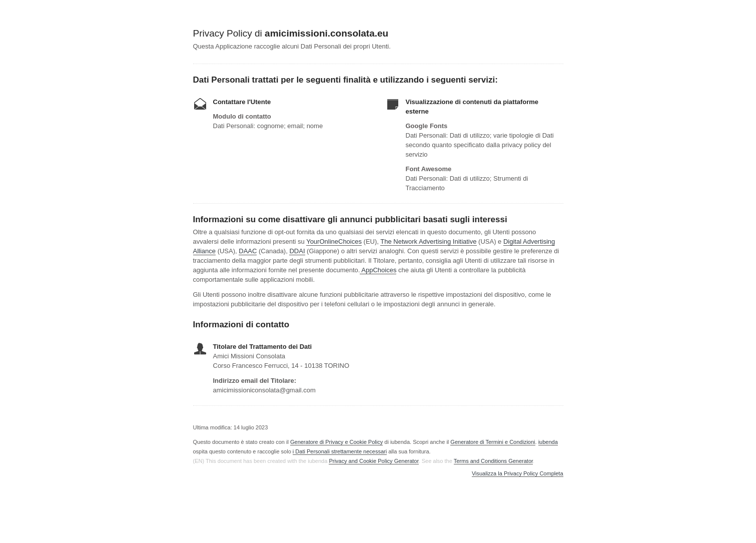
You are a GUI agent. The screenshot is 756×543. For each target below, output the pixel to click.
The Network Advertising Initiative (428, 241)
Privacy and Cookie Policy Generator (373, 461)
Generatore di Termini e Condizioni (493, 442)
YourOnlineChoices (334, 241)
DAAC (248, 251)
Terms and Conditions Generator (493, 461)
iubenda (548, 442)
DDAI (297, 251)
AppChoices (379, 270)
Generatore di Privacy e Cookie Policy (336, 442)
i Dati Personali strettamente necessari (340, 451)
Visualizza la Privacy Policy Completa (518, 474)
